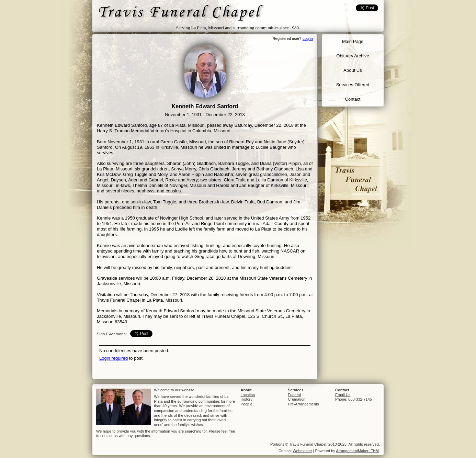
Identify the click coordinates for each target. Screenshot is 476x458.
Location (248, 395)
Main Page (353, 41)
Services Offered (353, 85)
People (246, 404)
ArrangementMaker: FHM (357, 451)
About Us (353, 70)
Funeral (294, 395)
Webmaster (302, 451)
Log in (308, 38)
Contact (353, 99)
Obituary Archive (353, 56)
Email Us (343, 395)
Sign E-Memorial (112, 334)
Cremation (297, 399)
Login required (114, 358)
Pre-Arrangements (303, 404)
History (246, 399)
